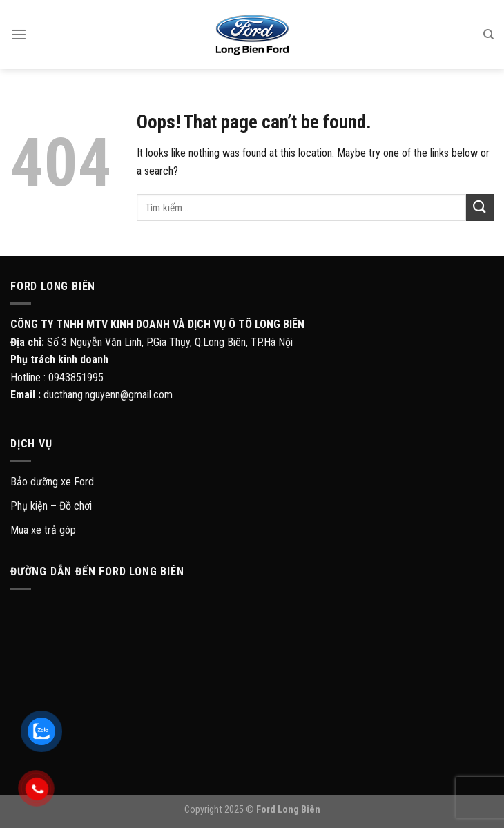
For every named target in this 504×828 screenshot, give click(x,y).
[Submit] (480, 208)
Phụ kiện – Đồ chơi (51, 506)
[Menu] (19, 34)
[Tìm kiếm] (488, 35)
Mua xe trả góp (43, 530)
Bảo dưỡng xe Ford (52, 482)
